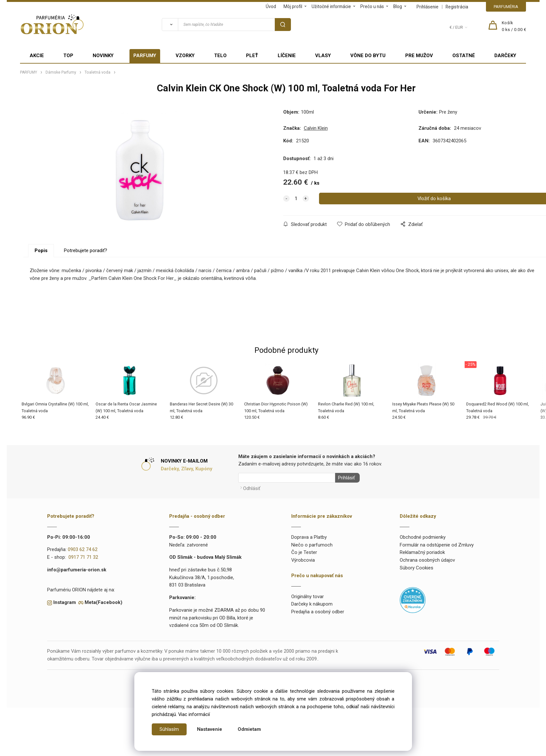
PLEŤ (252, 56)
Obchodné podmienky (423, 536)
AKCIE (37, 56)
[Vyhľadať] (170, 25)
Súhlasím (169, 729)
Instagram (65, 601)
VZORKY (185, 56)
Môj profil (293, 6)
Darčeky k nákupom (312, 603)
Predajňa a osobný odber (318, 610)
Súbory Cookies (417, 566)
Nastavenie (210, 729)
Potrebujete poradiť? (86, 250)
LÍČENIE (287, 56)
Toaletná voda (98, 72)
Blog (398, 6)
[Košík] (514, 26)
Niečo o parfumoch (312, 543)
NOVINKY (103, 56)
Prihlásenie (428, 7)
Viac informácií (194, 714)
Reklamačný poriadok (422, 551)
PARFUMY (145, 56)
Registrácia (457, 7)
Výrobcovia (303, 559)
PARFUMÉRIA (506, 7)
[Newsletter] (287, 478)
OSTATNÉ (464, 56)
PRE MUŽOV (419, 56)
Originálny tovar (308, 595)
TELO (220, 56)
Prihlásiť (345, 478)
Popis (41, 250)
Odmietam (249, 729)
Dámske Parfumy (61, 72)
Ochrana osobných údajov (427, 559)
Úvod (271, 6)
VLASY (323, 56)
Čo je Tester (304, 551)
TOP (68, 56)
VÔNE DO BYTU (368, 56)
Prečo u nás (372, 6)
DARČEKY (505, 56)
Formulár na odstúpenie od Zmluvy (437, 543)
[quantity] (296, 199)
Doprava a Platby (309, 536)
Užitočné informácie (331, 6)
